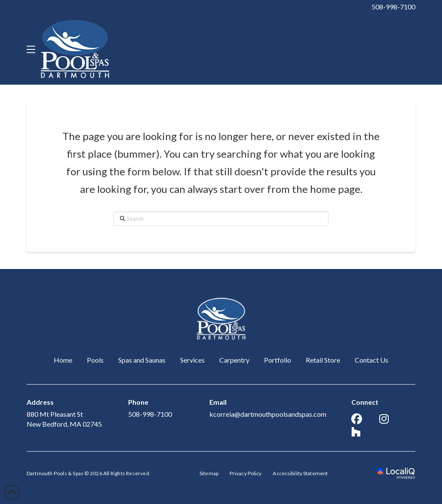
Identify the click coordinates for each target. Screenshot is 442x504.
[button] (31, 49)
